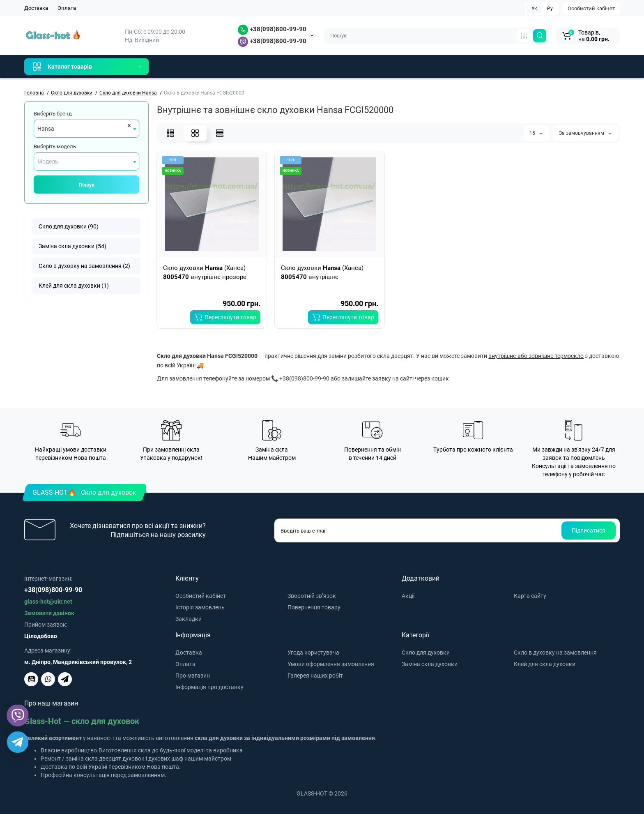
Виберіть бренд (53, 114)
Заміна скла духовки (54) (72, 246)
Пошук (87, 185)
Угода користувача (313, 653)
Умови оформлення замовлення (331, 664)
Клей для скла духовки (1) (74, 286)
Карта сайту (530, 596)
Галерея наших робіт (315, 676)
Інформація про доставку (209, 687)
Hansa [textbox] (46, 129)
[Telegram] (18, 742)
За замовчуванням (585, 133)
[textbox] (86, 161)
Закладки (189, 619)
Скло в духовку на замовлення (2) (84, 266)
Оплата (67, 8)
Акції (408, 596)
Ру (550, 9)
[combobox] (86, 129)
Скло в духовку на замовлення (555, 653)
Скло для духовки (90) (69, 226)
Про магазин (193, 676)
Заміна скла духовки (430, 664)
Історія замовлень (200, 607)
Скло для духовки (426, 653)
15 (536, 133)
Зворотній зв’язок (312, 596)
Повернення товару (314, 607)
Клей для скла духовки (545, 664)
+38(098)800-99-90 (272, 29)
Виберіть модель (55, 146)
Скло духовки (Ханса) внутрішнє (322, 272)
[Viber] (18, 716)
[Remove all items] (128, 125)
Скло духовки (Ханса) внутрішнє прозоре (205, 272)
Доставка (36, 8)
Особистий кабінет (591, 8)
